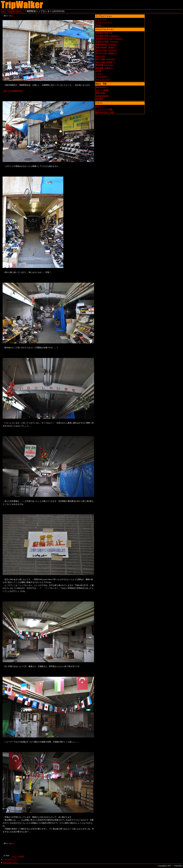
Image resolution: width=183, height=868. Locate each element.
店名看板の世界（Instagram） (108, 36)
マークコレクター (103, 80)
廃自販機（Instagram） (105, 65)
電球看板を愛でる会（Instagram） (110, 39)
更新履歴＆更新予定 (104, 33)
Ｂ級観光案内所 (102, 96)
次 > (13, 16)
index (3, 11)
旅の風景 (99, 99)
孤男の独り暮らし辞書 (105, 112)
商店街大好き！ (16, 11)
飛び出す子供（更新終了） (107, 53)
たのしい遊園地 (102, 90)
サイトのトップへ (10, 862)
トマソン (99, 74)
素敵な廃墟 (100, 93)
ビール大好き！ (102, 77)
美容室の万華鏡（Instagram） (108, 42)
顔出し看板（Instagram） (106, 59)
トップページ (101, 19)
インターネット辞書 (104, 109)
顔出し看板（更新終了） (106, 62)
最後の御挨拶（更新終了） (107, 47)
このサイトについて (104, 22)
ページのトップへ (10, 859)
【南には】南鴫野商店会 (13, 91)
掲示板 (98, 25)
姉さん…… (100, 106)
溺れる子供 (100, 56)
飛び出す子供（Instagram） (107, 50)
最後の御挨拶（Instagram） (107, 45)
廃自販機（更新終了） (105, 68)
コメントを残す (18, 856)
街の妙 (98, 71)
